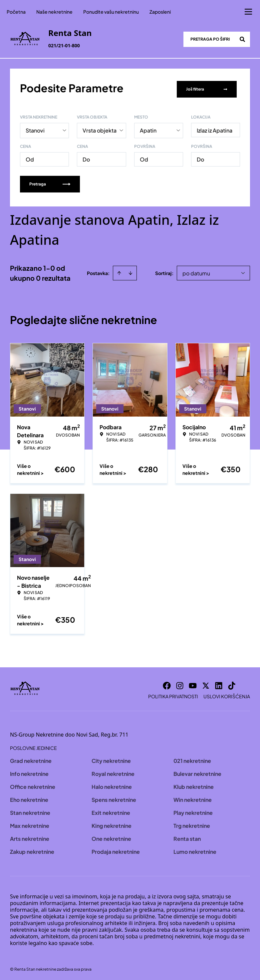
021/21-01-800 (64, 45)
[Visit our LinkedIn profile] (219, 683)
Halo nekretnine (112, 784)
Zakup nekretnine (32, 849)
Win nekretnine (193, 797)
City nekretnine (111, 758)
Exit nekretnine (111, 810)
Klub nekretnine (194, 784)
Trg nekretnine (192, 823)
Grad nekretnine (31, 758)
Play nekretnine (193, 810)
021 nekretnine (192, 758)
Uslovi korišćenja (227, 694)
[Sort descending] (130, 271)
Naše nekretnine (54, 12)
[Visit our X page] (206, 683)
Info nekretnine (29, 771)
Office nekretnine (33, 784)
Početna (16, 12)
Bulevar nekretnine (197, 771)
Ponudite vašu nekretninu (111, 12)
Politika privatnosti (173, 694)
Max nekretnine (30, 823)
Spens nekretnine (114, 797)
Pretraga (50, 182)
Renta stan (187, 836)
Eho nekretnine (29, 797)
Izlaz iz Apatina (215, 128)
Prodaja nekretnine (116, 849)
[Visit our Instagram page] (180, 683)
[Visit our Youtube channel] (193, 683)
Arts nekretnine (30, 836)
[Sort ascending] (119, 271)
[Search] (242, 39)
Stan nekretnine (30, 810)
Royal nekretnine (113, 771)
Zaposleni (160, 12)
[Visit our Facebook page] (167, 683)
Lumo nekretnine (195, 849)
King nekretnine (112, 823)
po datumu (196, 271)
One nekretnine (111, 836)
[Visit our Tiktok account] (232, 683)
